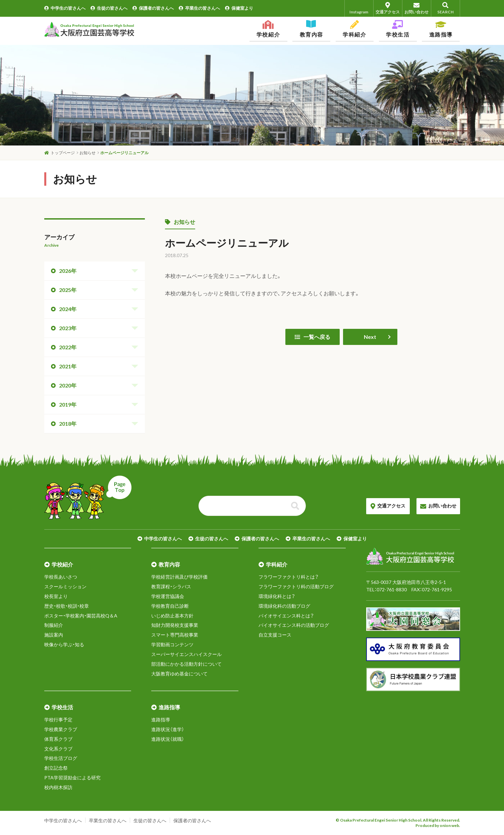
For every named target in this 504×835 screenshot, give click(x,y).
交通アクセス (388, 8)
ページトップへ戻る (88, 497)
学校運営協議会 (168, 596)
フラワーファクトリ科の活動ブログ (296, 586)
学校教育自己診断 (170, 606)
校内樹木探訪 (58, 787)
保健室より (239, 8)
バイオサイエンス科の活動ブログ (294, 625)
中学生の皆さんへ (65, 8)
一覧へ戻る (313, 337)
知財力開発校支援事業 (175, 625)
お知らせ (180, 222)
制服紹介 (54, 625)
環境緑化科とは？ (277, 596)
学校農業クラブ (61, 729)
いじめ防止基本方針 (172, 616)
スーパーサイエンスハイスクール (186, 654)
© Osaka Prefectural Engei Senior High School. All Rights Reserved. (398, 820)
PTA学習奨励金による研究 (72, 778)
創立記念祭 (56, 768)
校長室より (56, 596)
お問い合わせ (417, 8)
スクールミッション (65, 586)
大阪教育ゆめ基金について (179, 674)
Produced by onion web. (438, 825)
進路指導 (161, 720)
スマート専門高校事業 (175, 635)
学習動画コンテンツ (172, 644)
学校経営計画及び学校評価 (179, 577)
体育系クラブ (58, 739)
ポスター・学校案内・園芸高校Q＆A (81, 616)
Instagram (359, 8)
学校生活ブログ (61, 758)
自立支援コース (275, 635)
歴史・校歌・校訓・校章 (67, 606)
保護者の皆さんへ (153, 8)
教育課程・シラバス (171, 586)
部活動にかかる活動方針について (186, 664)
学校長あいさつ (61, 577)
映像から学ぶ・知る (64, 644)
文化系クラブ (58, 749)
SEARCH (445, 8)
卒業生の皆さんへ (199, 8)
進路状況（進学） (168, 729)
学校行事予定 (58, 720)
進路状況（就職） (168, 739)
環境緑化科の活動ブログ (284, 606)
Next (370, 337)
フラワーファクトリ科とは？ (289, 577)
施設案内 (54, 635)
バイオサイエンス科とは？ (286, 616)
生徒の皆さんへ (109, 8)
